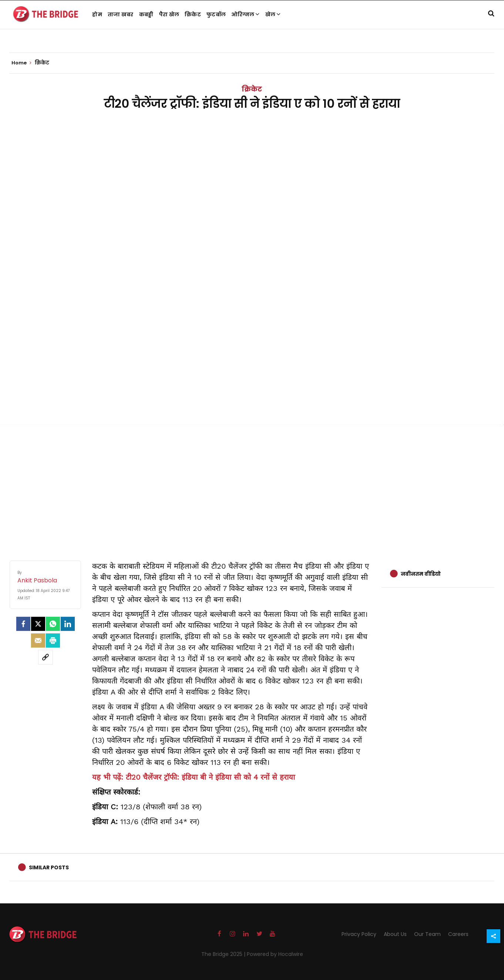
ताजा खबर (121, 14)
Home (21, 63)
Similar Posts (49, 867)
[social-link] (46, 657)
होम (97, 14)
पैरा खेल (169, 14)
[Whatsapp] (53, 624)
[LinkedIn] (68, 624)
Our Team (427, 934)
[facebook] (23, 624)
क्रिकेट (193, 14)
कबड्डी (146, 14)
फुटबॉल (216, 14)
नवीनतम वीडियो (421, 574)
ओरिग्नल (246, 14)
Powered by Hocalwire (275, 954)
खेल (273, 14)
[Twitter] (38, 624)
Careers (458, 934)
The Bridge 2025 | (224, 954)
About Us (395, 934)
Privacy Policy (359, 934)
